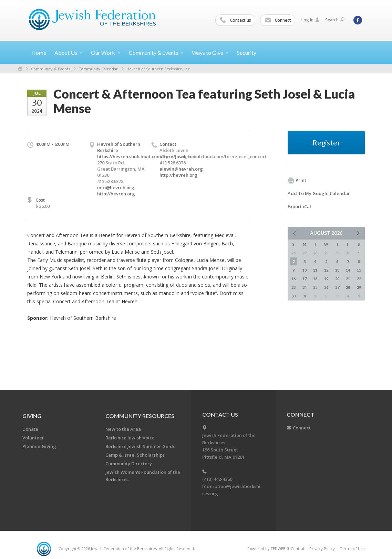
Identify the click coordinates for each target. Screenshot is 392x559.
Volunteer (33, 438)
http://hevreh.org (116, 194)
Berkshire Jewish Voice (130, 438)
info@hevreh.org (116, 187)
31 (305, 296)
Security (247, 53)
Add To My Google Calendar (319, 193)
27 (337, 287)
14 (348, 270)
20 (337, 279)
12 (326, 270)
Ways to (210, 53)
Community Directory (129, 464)
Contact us (236, 20)
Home (39, 53)
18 (315, 279)
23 (293, 287)
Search (335, 20)
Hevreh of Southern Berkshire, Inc (158, 69)
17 (305, 279)
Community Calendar (98, 69)
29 (359, 287)
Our (106, 53)
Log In (310, 20)
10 (305, 270)
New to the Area (123, 429)
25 (315, 287)
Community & (156, 53)
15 (359, 270)
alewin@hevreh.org (181, 169)
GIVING (32, 416)
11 (315, 270)
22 (359, 279)
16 (293, 279)
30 (293, 296)
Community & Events (50, 69)
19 (326, 279)
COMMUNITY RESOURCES (140, 416)
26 (326, 287)
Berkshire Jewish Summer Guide (141, 446)
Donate (30, 429)
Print (297, 181)
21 (348, 279)
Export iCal (299, 206)
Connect (278, 20)
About (69, 53)
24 (305, 287)
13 (337, 270)
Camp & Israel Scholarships (135, 455)
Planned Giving (39, 446)
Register (326, 143)
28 (348, 287)
